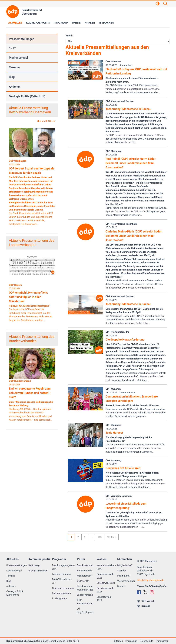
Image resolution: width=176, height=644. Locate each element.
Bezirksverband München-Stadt (85, 588)
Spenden (122, 571)
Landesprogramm (61, 574)
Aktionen (15, 87)
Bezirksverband (85, 565)
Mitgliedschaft (125, 565)
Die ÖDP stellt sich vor (62, 581)
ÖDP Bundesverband (85, 602)
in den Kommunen (38, 571)
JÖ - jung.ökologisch (85, 611)
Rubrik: (69, 36)
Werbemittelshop (126, 581)
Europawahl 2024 (106, 583)
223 (100, 537)
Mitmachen (106, 23)
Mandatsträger (85, 576)
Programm (61, 23)
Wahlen (90, 23)
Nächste (111, 537)
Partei (76, 23)
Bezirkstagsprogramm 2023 (64, 567)
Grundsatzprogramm (63, 588)
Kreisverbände (84, 571)
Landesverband (85, 595)
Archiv (12, 48)
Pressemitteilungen (22, 39)
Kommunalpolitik (38, 23)
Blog (12, 77)
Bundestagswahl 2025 (105, 576)
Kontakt (121, 586)
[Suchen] (165, 4)
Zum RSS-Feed (46, 121)
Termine (14, 67)
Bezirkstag (34, 565)
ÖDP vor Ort (83, 581)
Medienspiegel (18, 58)
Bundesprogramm (61, 593)
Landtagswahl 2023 (104, 599)
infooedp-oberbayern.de (150, 580)
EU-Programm (59, 598)
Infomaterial (124, 576)
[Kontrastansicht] (158, 4)
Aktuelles (15, 23)
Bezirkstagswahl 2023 (105, 590)
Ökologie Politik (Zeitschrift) (27, 96)
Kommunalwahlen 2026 (106, 567)
